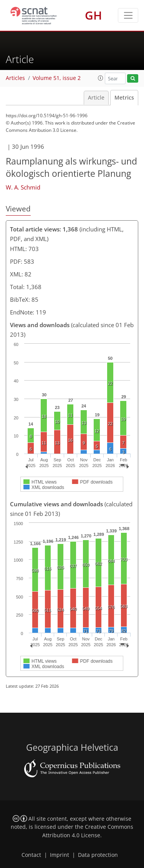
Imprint (60, 855)
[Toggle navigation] (128, 15)
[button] (101, 78)
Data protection (98, 855)
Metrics (124, 98)
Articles (15, 78)
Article (96, 98)
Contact (31, 855)
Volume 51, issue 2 (57, 78)
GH (94, 15)
